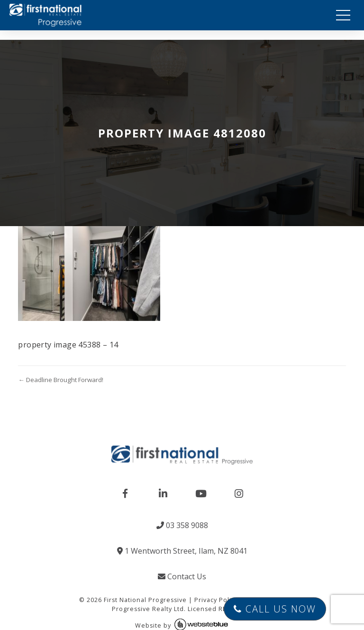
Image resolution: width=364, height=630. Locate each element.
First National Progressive (145, 600)
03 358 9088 (182, 525)
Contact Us (182, 576)
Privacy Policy (216, 600)
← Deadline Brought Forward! (60, 380)
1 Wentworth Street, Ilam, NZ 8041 (182, 551)
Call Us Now (275, 609)
